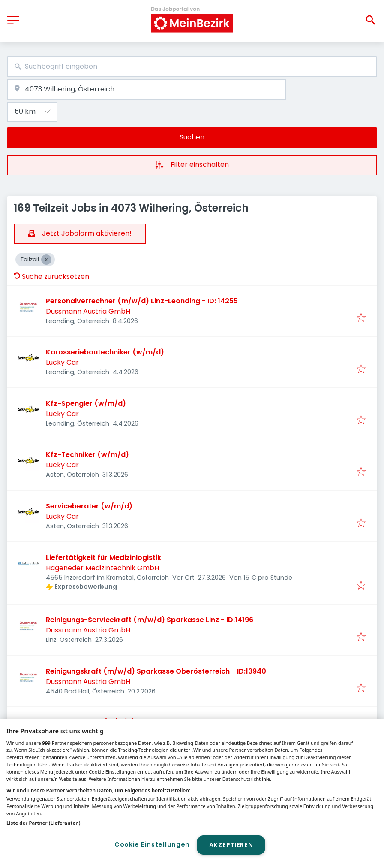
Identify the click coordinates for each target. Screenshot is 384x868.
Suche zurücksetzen (51, 277)
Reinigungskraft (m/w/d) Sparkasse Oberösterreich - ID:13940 (156, 671)
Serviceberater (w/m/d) (89, 506)
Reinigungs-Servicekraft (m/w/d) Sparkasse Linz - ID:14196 (150, 620)
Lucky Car (62, 362)
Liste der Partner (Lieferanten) (43, 823)
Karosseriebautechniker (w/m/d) (105, 352)
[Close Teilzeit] (46, 260)
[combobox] (192, 67)
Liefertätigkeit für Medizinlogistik (103, 558)
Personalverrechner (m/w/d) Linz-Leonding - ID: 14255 (142, 301)
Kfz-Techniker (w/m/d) (87, 455)
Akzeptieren (231, 845)
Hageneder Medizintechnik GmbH (102, 568)
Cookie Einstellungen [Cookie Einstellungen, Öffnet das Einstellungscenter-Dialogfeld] (152, 844)
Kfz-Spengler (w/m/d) (86, 404)
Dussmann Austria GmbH (88, 311)
